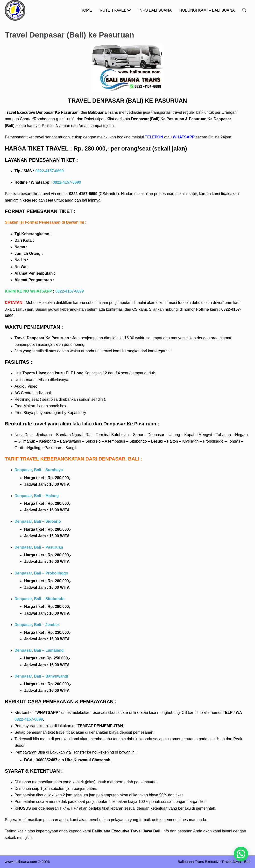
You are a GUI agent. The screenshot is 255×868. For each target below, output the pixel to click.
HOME (86, 10)
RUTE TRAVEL (115, 10)
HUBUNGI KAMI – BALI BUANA (207, 10)
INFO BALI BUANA (155, 10)
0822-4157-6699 (49, 171)
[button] (244, 10)
